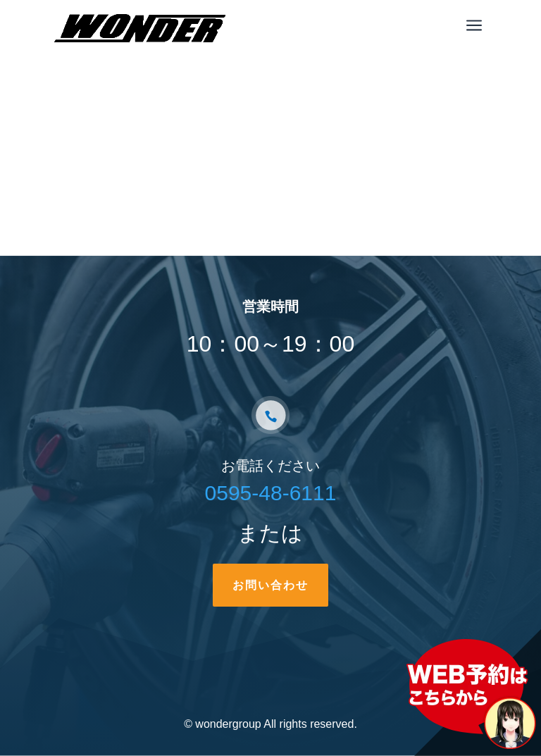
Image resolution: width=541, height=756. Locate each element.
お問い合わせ (270, 585)
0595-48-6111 (271, 493)
